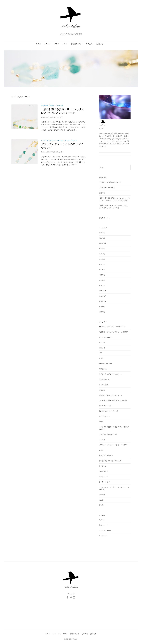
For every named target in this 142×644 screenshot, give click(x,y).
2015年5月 (102, 280)
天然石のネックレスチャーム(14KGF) (112, 327)
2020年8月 (102, 249)
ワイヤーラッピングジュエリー (110, 374)
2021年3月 (102, 233)
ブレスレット (59, 106)
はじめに (102, 390)
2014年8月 (102, 312)
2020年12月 (103, 243)
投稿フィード (103, 525)
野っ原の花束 (103, 385)
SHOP (65, 44)
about (47, 44)
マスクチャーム (104, 416)
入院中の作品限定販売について (110, 182)
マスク (101, 450)
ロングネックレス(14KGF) (108, 434)
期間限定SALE (104, 379)
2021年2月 (102, 238)
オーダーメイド (72, 140)
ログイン (102, 520)
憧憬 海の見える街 (105, 364)
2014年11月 (103, 296)
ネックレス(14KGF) (105, 337)
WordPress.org (103, 536)
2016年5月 (102, 264)
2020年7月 (102, 254)
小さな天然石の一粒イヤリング (110, 461)
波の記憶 (102, 342)
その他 (101, 500)
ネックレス (103, 466)
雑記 (100, 353)
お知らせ (100, 44)
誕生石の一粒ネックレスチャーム (111, 395)
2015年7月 (102, 270)
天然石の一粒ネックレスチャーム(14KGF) (113, 332)
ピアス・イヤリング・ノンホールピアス (54, 140)
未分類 (101, 505)
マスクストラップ (105, 406)
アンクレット (103, 477)
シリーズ (102, 440)
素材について (76, 44)
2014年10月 (103, 301)
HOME (38, 44)
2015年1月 (102, 286)
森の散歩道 (45, 106)
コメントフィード (105, 531)
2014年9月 (102, 307)
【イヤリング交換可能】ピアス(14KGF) (113, 401)
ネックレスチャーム (106, 456)
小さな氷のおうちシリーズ (108, 411)
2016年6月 (102, 259)
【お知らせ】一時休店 (107, 188)
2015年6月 (102, 275)
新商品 (52, 106)
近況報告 (102, 193)
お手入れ (89, 44)
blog (56, 44)
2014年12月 (103, 291)
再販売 (101, 358)
